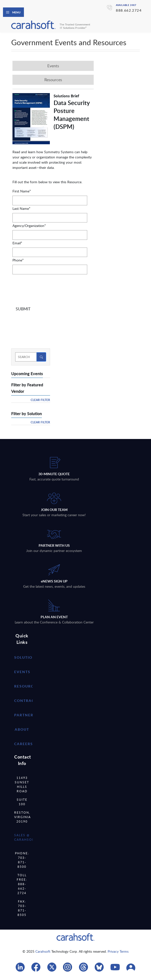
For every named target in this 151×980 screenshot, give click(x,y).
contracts (27, 701)
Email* (17, 243)
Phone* (18, 260)
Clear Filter (40, 400)
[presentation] (50, 289)
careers (24, 744)
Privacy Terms (118, 951)
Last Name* (21, 208)
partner (24, 715)
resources (26, 686)
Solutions (26, 657)
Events (22, 672)
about (22, 729)
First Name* (22, 191)
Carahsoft (43, 951)
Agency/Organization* (29, 226)
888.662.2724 (129, 10)
